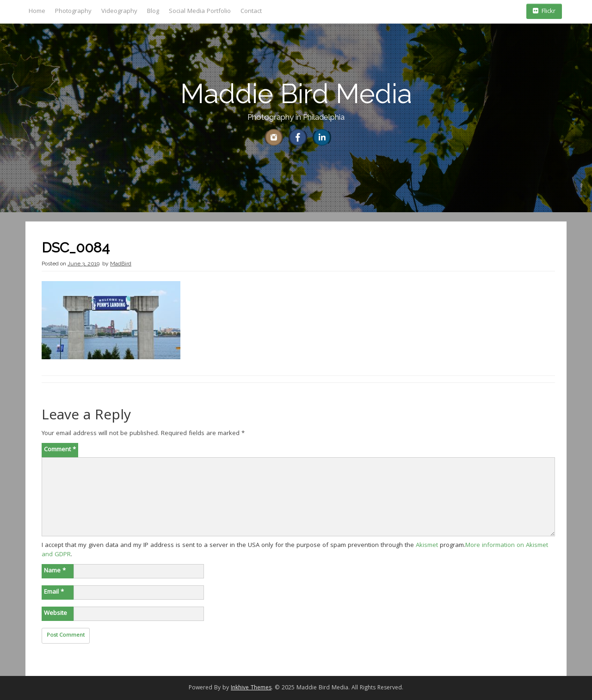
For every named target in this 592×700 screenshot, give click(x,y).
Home (37, 12)
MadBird (121, 264)
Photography (73, 12)
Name (55, 571)
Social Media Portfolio (200, 12)
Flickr (544, 12)
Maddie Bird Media (296, 94)
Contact (251, 12)
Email (54, 592)
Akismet (427, 546)
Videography (119, 12)
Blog (153, 12)
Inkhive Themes (251, 688)
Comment (60, 450)
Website (55, 614)
